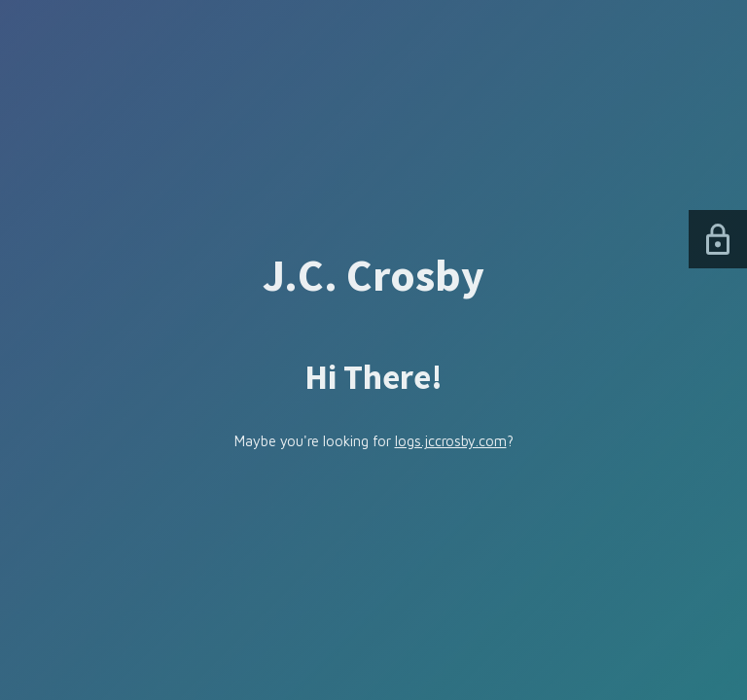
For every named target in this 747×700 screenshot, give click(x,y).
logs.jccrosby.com (451, 441)
